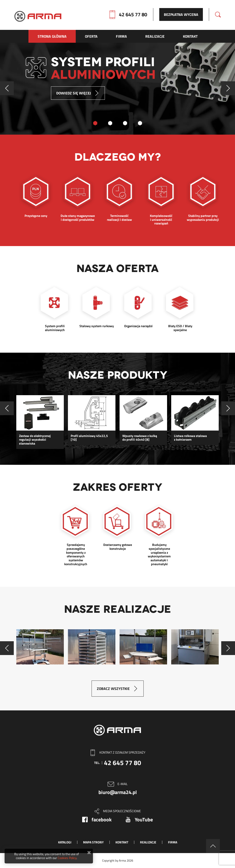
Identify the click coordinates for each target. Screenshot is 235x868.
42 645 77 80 (133, 14)
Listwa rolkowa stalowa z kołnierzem (190, 438)
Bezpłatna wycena (181, 14)
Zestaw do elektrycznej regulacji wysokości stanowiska (35, 440)
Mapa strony (93, 842)
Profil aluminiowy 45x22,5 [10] (89, 438)
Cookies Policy (67, 858)
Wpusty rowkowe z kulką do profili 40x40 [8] (140, 438)
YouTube (144, 820)
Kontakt (122, 842)
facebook (102, 820)
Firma (173, 842)
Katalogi (65, 842)
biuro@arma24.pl (118, 792)
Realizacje (148, 842)
